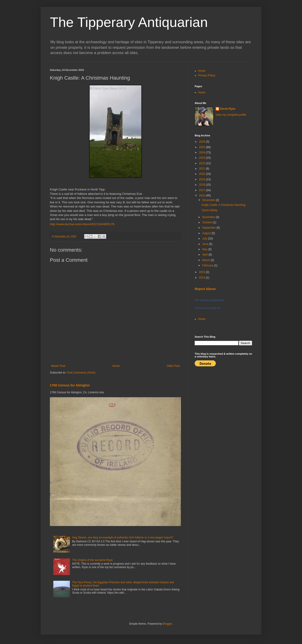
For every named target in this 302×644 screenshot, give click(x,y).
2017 (202, 190)
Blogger (167, 624)
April (205, 255)
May (205, 249)
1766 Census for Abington (70, 385)
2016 (202, 195)
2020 (202, 174)
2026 (202, 142)
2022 (202, 163)
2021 (202, 169)
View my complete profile (231, 115)
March (207, 260)
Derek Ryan (228, 109)
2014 (202, 278)
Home (116, 366)
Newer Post (58, 366)
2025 (202, 147)
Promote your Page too (208, 308)
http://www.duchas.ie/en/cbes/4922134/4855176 (82, 224)
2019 (202, 179)
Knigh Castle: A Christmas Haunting (223, 205)
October (208, 222)
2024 (202, 152)
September (209, 228)
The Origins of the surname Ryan (93, 560)
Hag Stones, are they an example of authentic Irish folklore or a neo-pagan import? (123, 538)
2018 (202, 185)
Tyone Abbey (209, 210)
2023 (202, 158)
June (206, 244)
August (207, 233)
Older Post (173, 366)
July (205, 239)
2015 (202, 272)
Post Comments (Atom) (81, 373)
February (208, 265)
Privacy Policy (207, 75)
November (209, 217)
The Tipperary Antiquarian (129, 22)
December (209, 200)
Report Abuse (205, 289)
